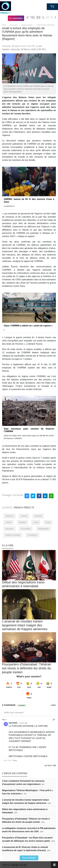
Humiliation (32, 535)
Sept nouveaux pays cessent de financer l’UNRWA (29, 430)
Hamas (24, 516)
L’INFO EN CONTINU (46, 25)
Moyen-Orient (27, 25)
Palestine (9, 516)
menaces (9, 529)
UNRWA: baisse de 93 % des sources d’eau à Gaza (29, 200)
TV (52, 7)
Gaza (36, 522)
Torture (9, 522)
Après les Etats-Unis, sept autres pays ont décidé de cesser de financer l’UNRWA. (29, 437)
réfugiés (22, 522)
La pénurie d (9, 206)
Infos (4, 25)
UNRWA (38, 516)
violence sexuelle (13, 535)
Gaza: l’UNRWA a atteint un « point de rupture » (28, 326)
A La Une (14, 25)
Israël (48, 522)
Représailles (43, 529)
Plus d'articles (29, 858)
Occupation (26, 529)
